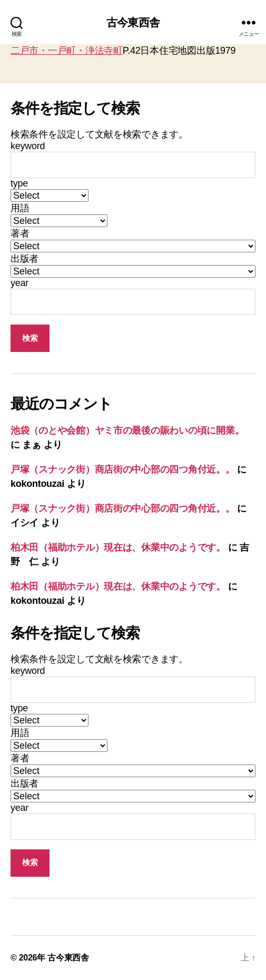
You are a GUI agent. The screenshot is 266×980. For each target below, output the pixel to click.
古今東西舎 (133, 22)
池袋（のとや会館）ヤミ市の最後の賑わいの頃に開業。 (127, 430)
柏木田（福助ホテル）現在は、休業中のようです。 (118, 547)
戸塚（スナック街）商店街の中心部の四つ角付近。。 (123, 469)
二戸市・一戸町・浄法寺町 (67, 51)
